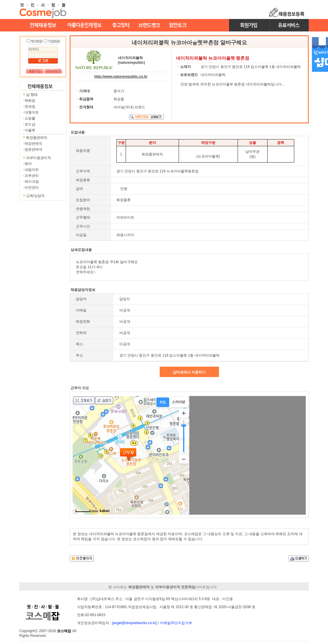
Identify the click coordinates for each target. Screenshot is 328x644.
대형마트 (32, 112)
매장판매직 (33, 144)
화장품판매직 (37, 138)
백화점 (30, 101)
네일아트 (32, 170)
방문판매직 (33, 150)
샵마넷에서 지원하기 (189, 372)
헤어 (28, 164)
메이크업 (32, 182)
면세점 (30, 106)
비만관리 (32, 187)
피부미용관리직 (39, 158)
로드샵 (30, 124)
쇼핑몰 (30, 118)
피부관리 (32, 176)
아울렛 (30, 130)
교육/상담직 (35, 196)
